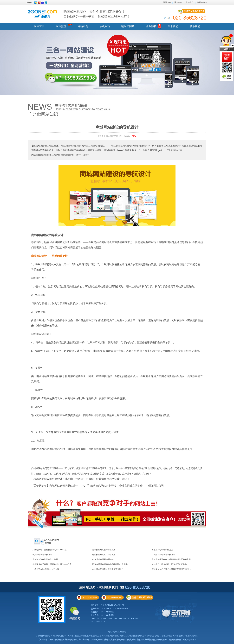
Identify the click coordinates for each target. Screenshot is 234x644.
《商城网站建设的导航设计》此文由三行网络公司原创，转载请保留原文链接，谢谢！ (81, 479)
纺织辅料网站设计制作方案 (163, 555)
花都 (122, 636)
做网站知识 (202, 2)
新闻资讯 (102, 136)
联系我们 (195, 26)
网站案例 (83, 26)
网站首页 (39, 26)
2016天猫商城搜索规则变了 (104, 559)
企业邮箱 (151, 26)
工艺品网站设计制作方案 (162, 550)
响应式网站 (128, 26)
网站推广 (189, 2)
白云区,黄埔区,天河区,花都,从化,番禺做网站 (179, 636)
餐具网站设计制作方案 (42, 555)
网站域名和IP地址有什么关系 (45, 559)
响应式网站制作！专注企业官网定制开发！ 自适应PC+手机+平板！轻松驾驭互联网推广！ (97, 14)
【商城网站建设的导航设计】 (46, 146)
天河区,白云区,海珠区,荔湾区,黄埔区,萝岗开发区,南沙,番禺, (93, 636)
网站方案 (167, 2)
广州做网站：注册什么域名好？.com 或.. (50, 550)
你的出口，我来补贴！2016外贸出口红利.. (170, 564)
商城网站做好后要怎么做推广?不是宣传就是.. (171, 569)
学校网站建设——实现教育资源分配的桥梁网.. (172, 559)
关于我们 (173, 26)
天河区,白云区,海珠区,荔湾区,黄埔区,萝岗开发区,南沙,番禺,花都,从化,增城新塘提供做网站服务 (126, 640)
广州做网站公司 (43, 636)
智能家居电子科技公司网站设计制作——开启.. (53, 564)
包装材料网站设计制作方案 (104, 555)
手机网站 (105, 26)
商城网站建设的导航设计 (47, 235)
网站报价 (61, 26)
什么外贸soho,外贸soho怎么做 (46, 569)
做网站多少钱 (153, 636)
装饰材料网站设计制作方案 (104, 550)
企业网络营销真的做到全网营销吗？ (108, 569)
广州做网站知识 (43, 114)
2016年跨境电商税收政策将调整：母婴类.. (110, 564)
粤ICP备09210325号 (117, 632)
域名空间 (178, 2)
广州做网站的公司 (59, 636)
